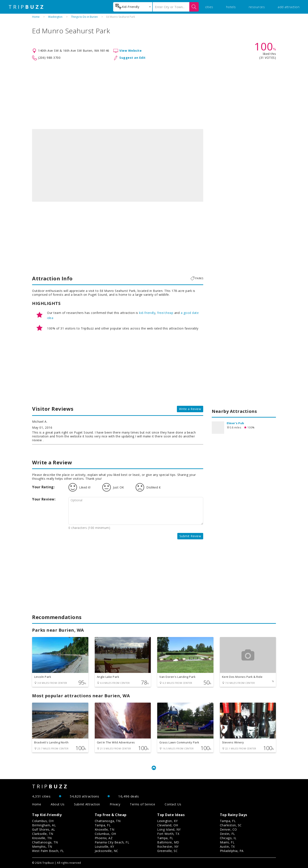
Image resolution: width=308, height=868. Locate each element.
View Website (130, 51)
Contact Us (173, 804)
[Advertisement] (154, 95)
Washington (55, 17)
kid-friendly (147, 313)
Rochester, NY (168, 847)
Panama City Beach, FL (112, 842)
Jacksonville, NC (107, 851)
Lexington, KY (167, 821)
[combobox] (133, 7)
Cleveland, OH (168, 825)
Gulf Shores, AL (44, 829)
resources (257, 7)
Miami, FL (227, 842)
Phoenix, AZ (104, 838)
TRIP (27, 7)
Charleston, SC (231, 825)
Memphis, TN (42, 847)
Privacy (115, 804)
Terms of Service (142, 804)
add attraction (289, 7)
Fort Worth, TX (168, 834)
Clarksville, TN (43, 834)
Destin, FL (227, 834)
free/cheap (165, 313)
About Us (58, 804)
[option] (118, 165)
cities (209, 7)
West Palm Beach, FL (48, 851)
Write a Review (190, 409)
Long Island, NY (169, 829)
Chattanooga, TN (45, 842)
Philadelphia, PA (232, 851)
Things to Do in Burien (84, 17)
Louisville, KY (104, 847)
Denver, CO (228, 829)
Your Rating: (43, 487)
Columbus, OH (43, 821)
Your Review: (44, 499)
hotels (231, 7)
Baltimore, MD (168, 842)
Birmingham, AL (44, 825)
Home (36, 17)
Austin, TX (227, 847)
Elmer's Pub (235, 423)
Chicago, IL (228, 838)
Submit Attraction (87, 804)
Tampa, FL (103, 825)
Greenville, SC (167, 851)
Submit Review (190, 536)
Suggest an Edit (133, 58)
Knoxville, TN (42, 838)
